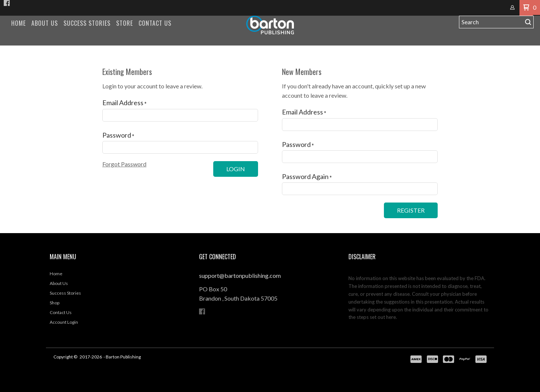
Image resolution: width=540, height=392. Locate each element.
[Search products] (491, 22)
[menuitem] (18, 23)
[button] (526, 8)
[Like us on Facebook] (7, 3)
